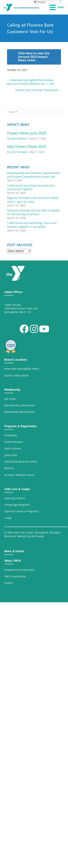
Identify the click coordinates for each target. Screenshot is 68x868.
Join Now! (10, 399)
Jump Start (11, 455)
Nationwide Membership (19, 412)
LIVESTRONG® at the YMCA (21, 462)
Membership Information (20, 405)
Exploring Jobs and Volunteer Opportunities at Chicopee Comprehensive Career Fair (34, 175)
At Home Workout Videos (19, 475)
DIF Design (38, 536)
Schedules (11, 435)
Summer (10, 511)
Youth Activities (14, 442)
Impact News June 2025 (27, 133)
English (40, 2)
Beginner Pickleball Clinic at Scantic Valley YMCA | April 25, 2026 (33, 200)
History (9, 583)
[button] (24, 329)
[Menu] (57, 7)
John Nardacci (19, 138)
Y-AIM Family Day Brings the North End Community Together (31, 187)
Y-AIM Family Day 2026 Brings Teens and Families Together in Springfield (32, 225)
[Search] (34, 112)
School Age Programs (17, 505)
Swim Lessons (13, 448)
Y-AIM (8, 518)
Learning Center (14, 498)
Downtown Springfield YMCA (22, 369)
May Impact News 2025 (27, 146)
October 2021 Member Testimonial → (38, 90)
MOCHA (9, 468)
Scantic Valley (13, 375)
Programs (33, 511)
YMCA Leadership (15, 576)
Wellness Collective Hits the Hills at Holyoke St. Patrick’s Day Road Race (33, 212)
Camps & (21, 511)
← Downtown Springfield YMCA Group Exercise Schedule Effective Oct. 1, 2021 (31, 82)
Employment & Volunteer (19, 570)
